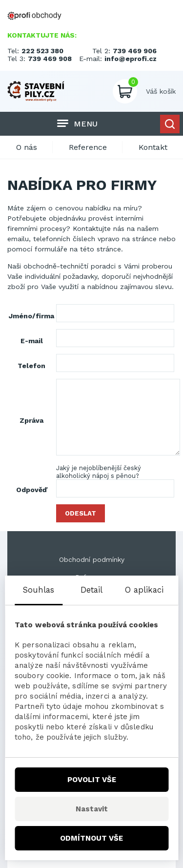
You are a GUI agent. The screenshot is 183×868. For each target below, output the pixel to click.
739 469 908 (50, 59)
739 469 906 (135, 51)
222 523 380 (42, 51)
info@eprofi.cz (131, 59)
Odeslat (81, 513)
